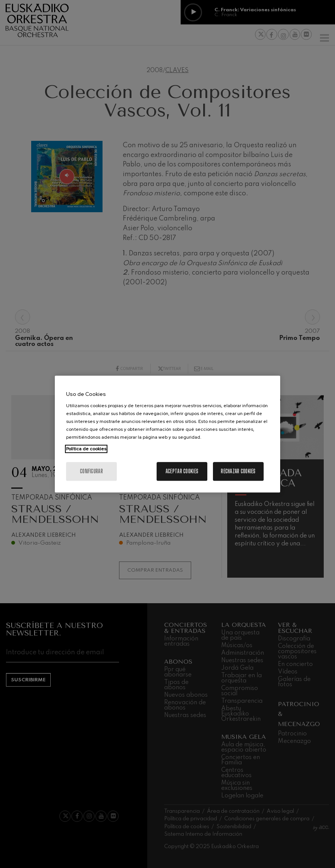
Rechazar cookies (238, 471)
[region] (167, 434)
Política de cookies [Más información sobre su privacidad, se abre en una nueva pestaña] (86, 449)
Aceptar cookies (182, 471)
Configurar (91, 471)
